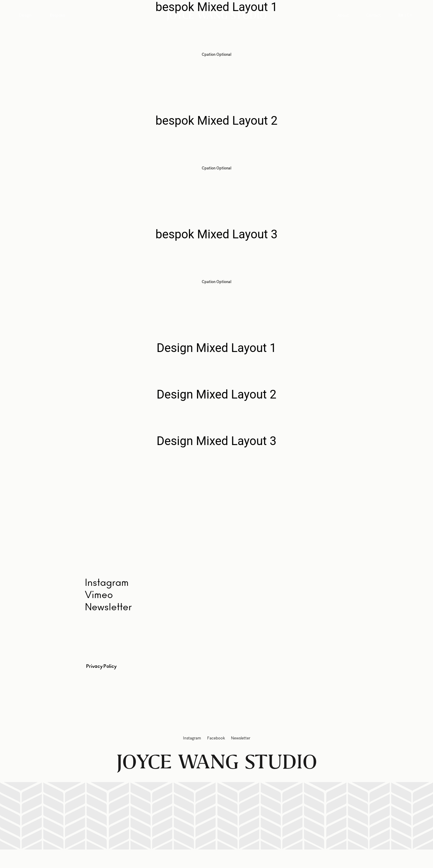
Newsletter (108, 607)
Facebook (216, 738)
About (343, 15)
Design (25, 15)
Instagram (192, 738)
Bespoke (58, 15)
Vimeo (99, 595)
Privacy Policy (101, 666)
